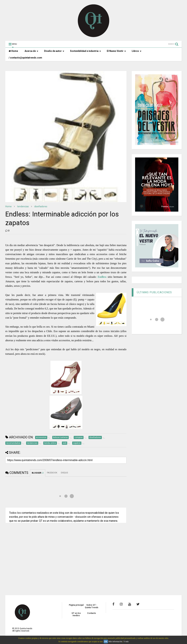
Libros (137, 51)
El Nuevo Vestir (116, 51)
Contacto (92, 613)
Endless (102, 277)
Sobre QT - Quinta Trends (92, 606)
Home (13, 51)
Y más (126, 642)
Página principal (76, 605)
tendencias (23, 206)
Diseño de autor (54, 51)
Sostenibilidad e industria (86, 51)
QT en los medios (76, 614)
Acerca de (31, 51)
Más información (115, 642)
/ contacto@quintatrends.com (25, 58)
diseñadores (41, 206)
